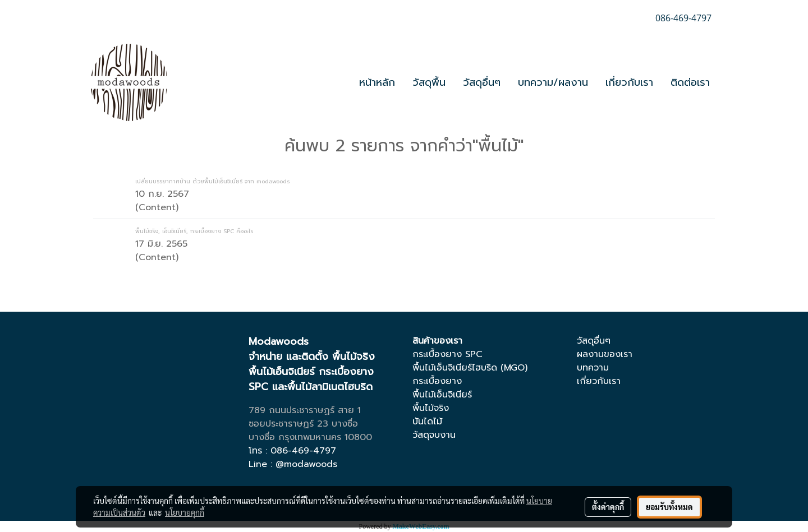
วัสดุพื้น (429, 82)
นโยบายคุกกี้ (185, 512)
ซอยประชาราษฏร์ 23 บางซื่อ (303, 424)
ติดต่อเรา (690, 82)
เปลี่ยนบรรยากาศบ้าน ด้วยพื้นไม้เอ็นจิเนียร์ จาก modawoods (213, 181)
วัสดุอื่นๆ (482, 82)
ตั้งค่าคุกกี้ (608, 507)
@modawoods (306, 464)
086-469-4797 (303, 451)
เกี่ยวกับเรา (629, 82)
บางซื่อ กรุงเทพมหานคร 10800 (310, 437)
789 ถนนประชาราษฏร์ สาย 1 (305, 410)
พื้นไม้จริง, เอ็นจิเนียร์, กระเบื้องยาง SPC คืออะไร (194, 231)
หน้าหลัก (377, 82)
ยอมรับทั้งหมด (669, 507)
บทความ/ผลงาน (553, 82)
